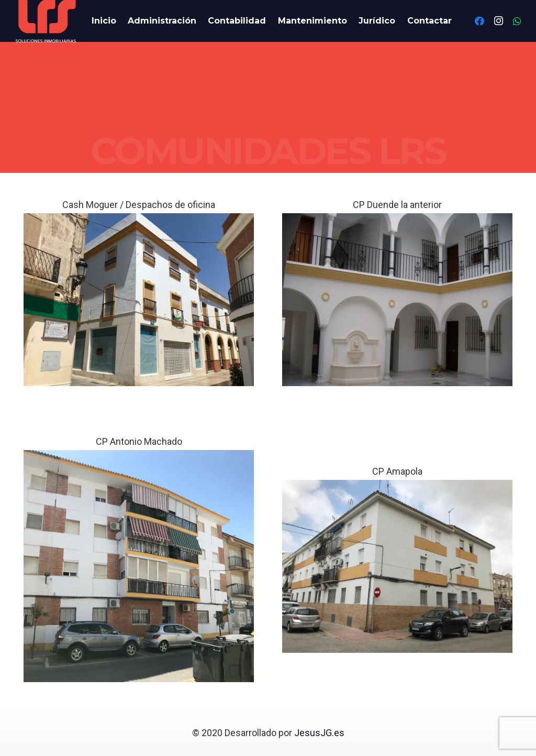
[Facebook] (479, 21)
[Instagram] (498, 21)
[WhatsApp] (517, 21)
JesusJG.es (319, 733)
